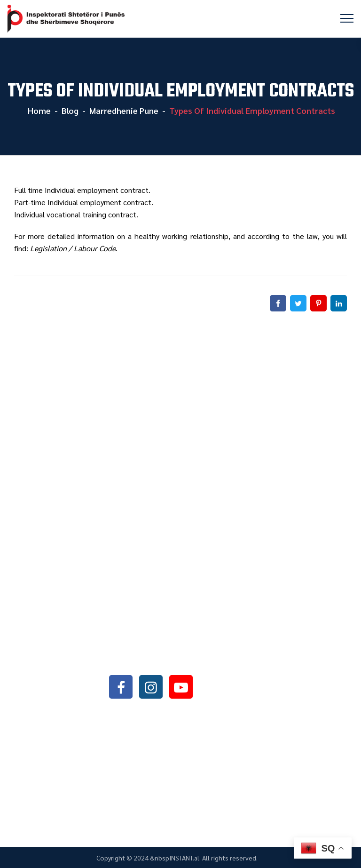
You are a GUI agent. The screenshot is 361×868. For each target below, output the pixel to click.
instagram (151, 687)
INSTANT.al (184, 858)
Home (38, 110)
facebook (121, 687)
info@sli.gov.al (167, 661)
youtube (181, 687)
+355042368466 (165, 637)
